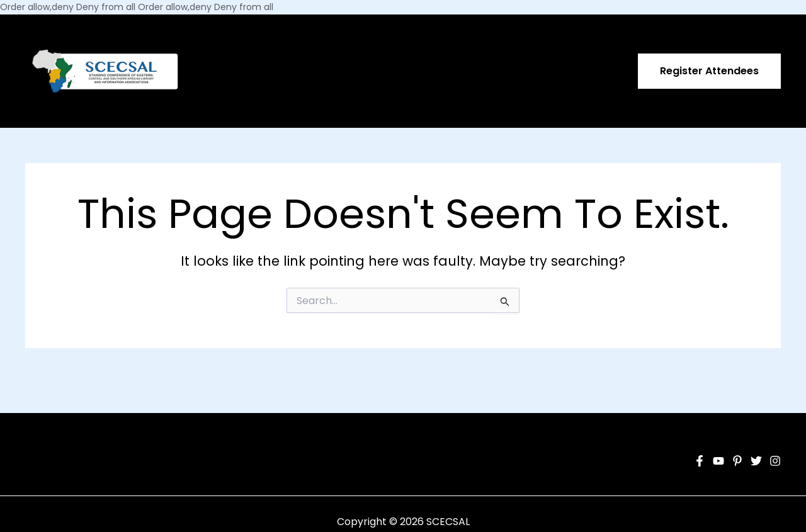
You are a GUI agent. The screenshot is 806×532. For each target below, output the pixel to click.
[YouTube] (718, 461)
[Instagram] (775, 461)
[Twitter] (756, 461)
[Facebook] (700, 461)
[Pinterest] (737, 461)
